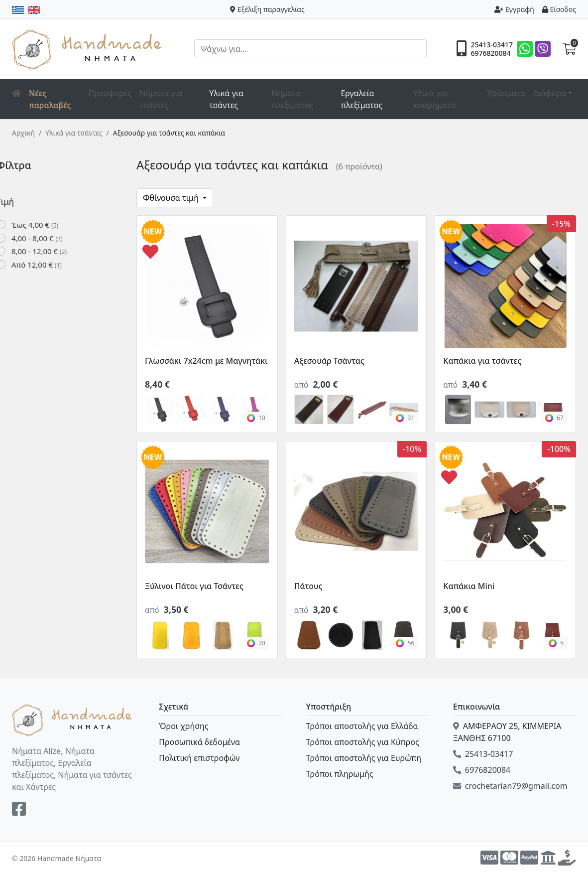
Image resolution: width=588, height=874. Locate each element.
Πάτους (308, 586)
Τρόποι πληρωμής (340, 774)
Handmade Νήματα (88, 49)
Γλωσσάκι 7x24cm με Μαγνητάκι (206, 361)
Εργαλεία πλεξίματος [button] (361, 99)
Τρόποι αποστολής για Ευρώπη (364, 758)
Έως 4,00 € (50, 225)
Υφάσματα (506, 93)
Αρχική (23, 133)
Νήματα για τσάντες (161, 99)
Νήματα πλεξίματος (292, 99)
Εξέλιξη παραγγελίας (267, 9)
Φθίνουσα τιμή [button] (172, 198)
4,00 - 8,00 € (53, 238)
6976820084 (490, 53)
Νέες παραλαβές (50, 99)
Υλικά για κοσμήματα (434, 99)
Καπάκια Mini (469, 586)
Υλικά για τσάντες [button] (226, 99)
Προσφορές (110, 93)
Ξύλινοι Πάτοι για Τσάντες (194, 586)
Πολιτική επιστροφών (199, 758)
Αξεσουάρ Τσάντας (329, 361)
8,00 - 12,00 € (55, 251)
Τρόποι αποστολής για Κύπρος (363, 742)
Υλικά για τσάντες (74, 133)
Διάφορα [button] (550, 93)
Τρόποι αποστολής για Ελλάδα (362, 726)
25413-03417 (492, 45)
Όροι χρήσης (183, 726)
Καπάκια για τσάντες (482, 361)
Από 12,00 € (52, 265)
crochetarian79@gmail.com (510, 786)
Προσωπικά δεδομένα (199, 742)
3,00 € (456, 609)
